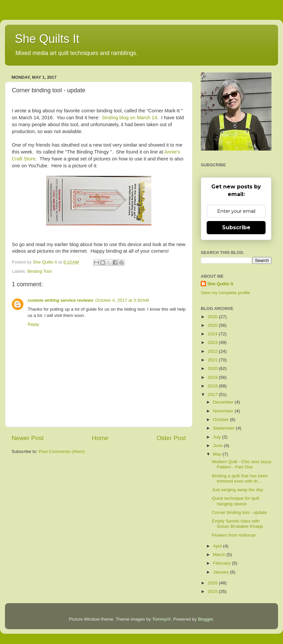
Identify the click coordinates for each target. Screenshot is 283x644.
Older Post (171, 438)
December (224, 402)
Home (100, 438)
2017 (213, 394)
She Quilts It (47, 39)
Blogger (205, 619)
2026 (213, 317)
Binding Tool (39, 271)
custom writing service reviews (61, 300)
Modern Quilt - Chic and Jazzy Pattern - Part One (242, 464)
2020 (213, 368)
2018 (213, 386)
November (224, 411)
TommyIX (161, 619)
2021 (213, 360)
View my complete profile (225, 293)
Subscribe (236, 227)
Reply (33, 324)
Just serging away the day (238, 490)
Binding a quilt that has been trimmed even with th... (240, 478)
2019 (213, 377)
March (220, 555)
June (218, 446)
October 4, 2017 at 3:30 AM (122, 300)
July (218, 437)
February (222, 563)
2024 (213, 334)
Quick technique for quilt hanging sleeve (236, 501)
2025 (213, 325)
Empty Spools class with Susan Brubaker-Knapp (237, 524)
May (218, 454)
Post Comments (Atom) (62, 451)
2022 (213, 351)
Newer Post (28, 438)
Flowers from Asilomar (234, 535)
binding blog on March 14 (130, 118)
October (221, 420)
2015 (213, 591)
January (221, 572)
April (218, 546)
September (224, 428)
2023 (213, 342)
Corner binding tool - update (239, 512)
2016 (213, 583)
